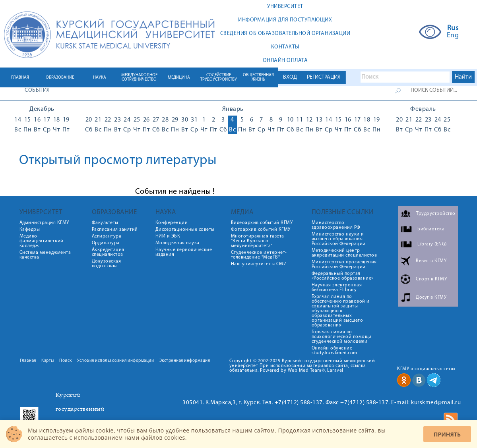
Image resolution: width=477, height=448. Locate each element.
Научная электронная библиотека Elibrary (337, 288)
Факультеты (105, 223)
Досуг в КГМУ (431, 297)
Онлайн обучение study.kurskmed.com (334, 351)
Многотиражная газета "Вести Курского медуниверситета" (258, 241)
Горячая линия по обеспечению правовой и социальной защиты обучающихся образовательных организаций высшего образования (341, 311)
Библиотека (431, 229)
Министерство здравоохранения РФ (336, 225)
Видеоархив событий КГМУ (262, 223)
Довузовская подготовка (107, 264)
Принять (447, 434)
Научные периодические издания (184, 252)
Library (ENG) (432, 244)
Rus (453, 29)
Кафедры (30, 230)
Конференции (172, 223)
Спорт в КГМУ (431, 279)
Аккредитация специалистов (108, 252)
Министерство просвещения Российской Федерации (344, 265)
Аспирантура (107, 236)
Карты (48, 361)
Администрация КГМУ (44, 223)
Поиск (66, 361)
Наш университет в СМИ (259, 264)
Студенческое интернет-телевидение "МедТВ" (259, 255)
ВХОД (290, 77)
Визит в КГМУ (431, 261)
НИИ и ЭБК (168, 236)
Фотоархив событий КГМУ (261, 230)
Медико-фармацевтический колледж (42, 241)
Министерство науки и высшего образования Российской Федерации (339, 239)
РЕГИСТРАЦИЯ (324, 77)
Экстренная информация (185, 361)
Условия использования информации (115, 361)
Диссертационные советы (185, 230)
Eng (453, 36)
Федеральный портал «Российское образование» (343, 276)
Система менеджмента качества (45, 255)
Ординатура (106, 243)
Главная (28, 361)
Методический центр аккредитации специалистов (344, 253)
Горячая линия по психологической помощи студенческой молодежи (342, 337)
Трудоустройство (436, 214)
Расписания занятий (115, 230)
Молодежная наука (177, 243)
